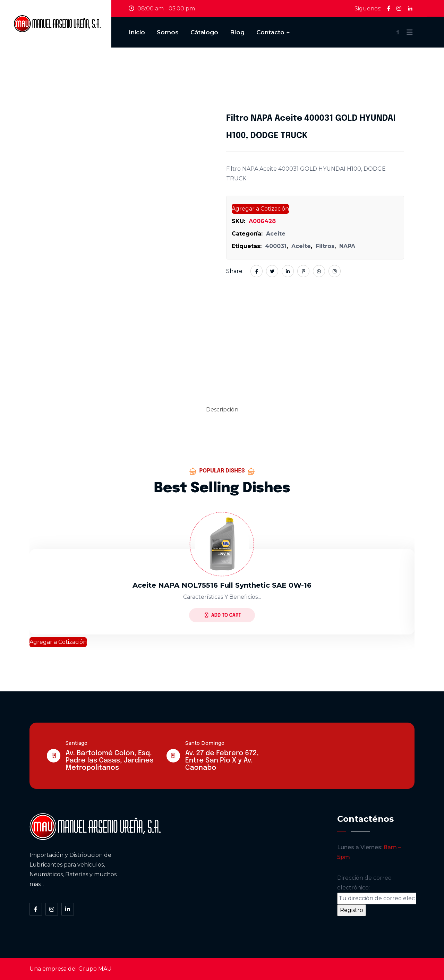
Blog (237, 32)
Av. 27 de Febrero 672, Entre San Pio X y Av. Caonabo (222, 761)
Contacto (270, 32)
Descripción (222, 410)
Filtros (325, 246)
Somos (168, 32)
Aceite (276, 234)
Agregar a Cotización (260, 209)
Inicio (137, 32)
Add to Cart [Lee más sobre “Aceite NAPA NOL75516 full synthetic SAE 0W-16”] (223, 615)
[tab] (222, 410)
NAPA (347, 246)
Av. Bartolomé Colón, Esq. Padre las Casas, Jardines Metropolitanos (110, 761)
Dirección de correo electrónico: (377, 889)
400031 (276, 246)
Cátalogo (204, 32)
